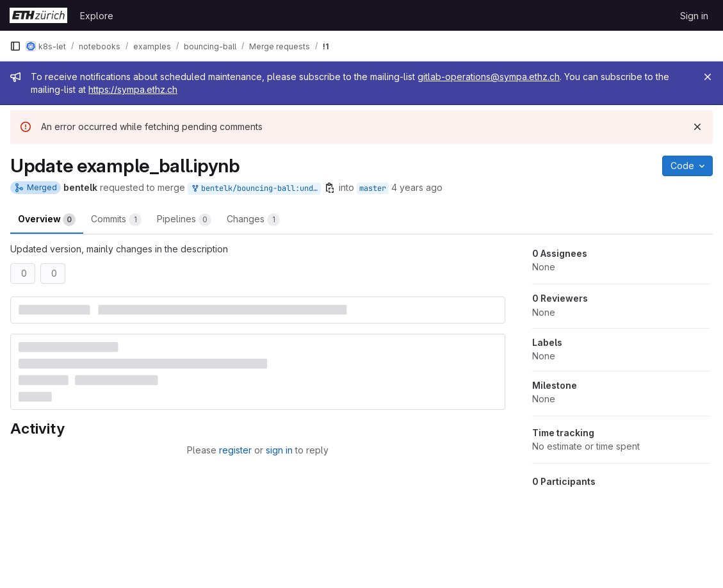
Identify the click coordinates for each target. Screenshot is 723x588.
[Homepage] (38, 15)
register (235, 450)
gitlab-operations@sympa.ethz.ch (489, 77)
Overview (47, 220)
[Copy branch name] (330, 188)
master (373, 188)
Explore (97, 16)
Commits (116, 220)
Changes (253, 220)
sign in (279, 450)
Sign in (694, 16)
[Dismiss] (697, 127)
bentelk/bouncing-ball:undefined (256, 189)
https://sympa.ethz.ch (133, 89)
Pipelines (184, 220)
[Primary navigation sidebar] (15, 46)
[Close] (708, 77)
